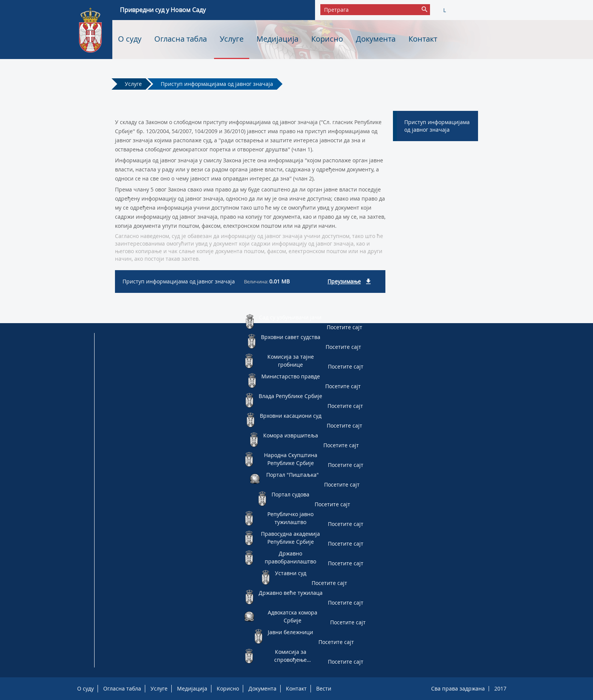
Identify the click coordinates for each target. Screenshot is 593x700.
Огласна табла (181, 39)
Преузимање (344, 281)
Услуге (232, 39)
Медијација (277, 39)
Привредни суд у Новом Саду (163, 10)
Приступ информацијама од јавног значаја (217, 84)
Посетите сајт (345, 327)
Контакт (423, 39)
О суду (130, 39)
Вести (324, 688)
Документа (376, 39)
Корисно (327, 39)
